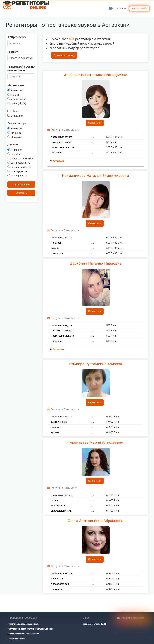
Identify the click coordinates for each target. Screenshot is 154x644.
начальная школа (61, 142)
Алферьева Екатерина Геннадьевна (96, 75)
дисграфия (57, 589)
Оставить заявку (64, 55)
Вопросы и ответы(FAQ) (94, 624)
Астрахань (58, 161)
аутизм (55, 432)
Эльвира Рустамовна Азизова (96, 364)
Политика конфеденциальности (24, 624)
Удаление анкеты (17, 639)
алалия (55, 248)
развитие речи (59, 422)
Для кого (13, 145)
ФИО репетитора (17, 37)
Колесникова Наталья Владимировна (96, 176)
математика (58, 505)
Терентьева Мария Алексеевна (96, 442)
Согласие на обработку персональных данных (31, 629)
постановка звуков (62, 137)
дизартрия (57, 253)
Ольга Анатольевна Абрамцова (96, 521)
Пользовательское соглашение (24, 634)
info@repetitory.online (132, 618)
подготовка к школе (62, 147)
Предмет (13, 52)
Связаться (95, 123)
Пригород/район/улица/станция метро (21, 69)
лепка (54, 500)
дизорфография (60, 584)
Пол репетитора (17, 123)
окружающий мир (61, 511)
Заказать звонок (139, 9)
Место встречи (16, 85)
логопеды (57, 153)
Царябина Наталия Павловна (96, 263)
